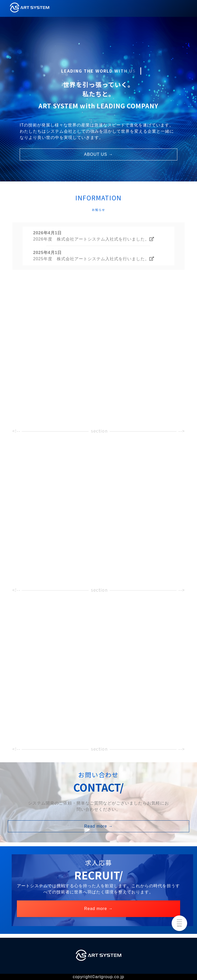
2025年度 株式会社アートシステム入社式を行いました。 (94, 259)
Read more (99, 826)
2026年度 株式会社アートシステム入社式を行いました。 (94, 239)
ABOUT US (98, 154)
